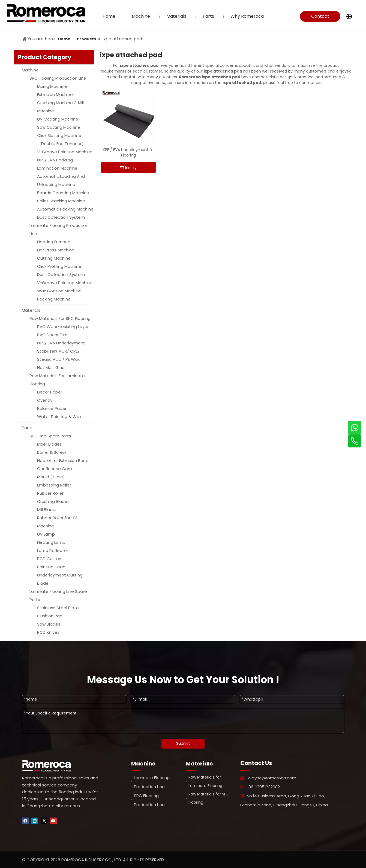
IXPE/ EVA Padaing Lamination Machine (57, 164)
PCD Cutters (50, 559)
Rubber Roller (50, 493)
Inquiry (128, 168)
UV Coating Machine (58, 119)
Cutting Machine (54, 258)
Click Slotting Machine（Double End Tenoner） (61, 139)
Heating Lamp (51, 542)
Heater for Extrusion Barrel (63, 460)
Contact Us (320, 17)
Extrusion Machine (55, 94)
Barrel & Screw (52, 452)
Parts (27, 428)
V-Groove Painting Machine (65, 152)
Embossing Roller (54, 485)
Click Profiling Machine (59, 266)
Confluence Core (55, 469)
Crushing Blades (53, 501)
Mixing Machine (52, 86)
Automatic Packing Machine (65, 209)
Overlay (45, 400)
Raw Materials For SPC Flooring (60, 318)
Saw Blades (49, 624)
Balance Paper (52, 408)
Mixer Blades (49, 444)
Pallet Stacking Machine (61, 201)
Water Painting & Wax (59, 417)
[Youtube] (53, 821)
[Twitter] (44, 821)
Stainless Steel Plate (58, 608)
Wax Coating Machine (59, 291)
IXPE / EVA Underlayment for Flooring (128, 152)
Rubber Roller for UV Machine (57, 522)
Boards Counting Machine (63, 193)
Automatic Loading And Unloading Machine (61, 180)
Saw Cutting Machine (59, 127)
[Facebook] (25, 821)
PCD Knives (48, 632)
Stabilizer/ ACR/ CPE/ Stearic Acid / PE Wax (58, 355)
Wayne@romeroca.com (272, 778)
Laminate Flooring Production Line (59, 229)
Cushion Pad (50, 616)
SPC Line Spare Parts (50, 436)
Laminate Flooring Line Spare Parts (58, 595)
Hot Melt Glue (51, 367)
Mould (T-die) (51, 477)
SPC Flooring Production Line (58, 78)
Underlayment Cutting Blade (60, 579)
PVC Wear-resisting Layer (63, 327)
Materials (31, 310)
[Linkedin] (35, 821)
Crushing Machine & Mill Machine (60, 107)
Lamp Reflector (53, 550)
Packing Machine (54, 299)
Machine (30, 70)
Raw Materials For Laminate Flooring (57, 380)
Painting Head (51, 567)
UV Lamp (46, 534)
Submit (183, 743)
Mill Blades (47, 510)
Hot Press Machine (56, 250)
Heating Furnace (54, 242)
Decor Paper (50, 392)
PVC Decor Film (52, 335)
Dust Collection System (61, 217)
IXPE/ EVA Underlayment (61, 343)
